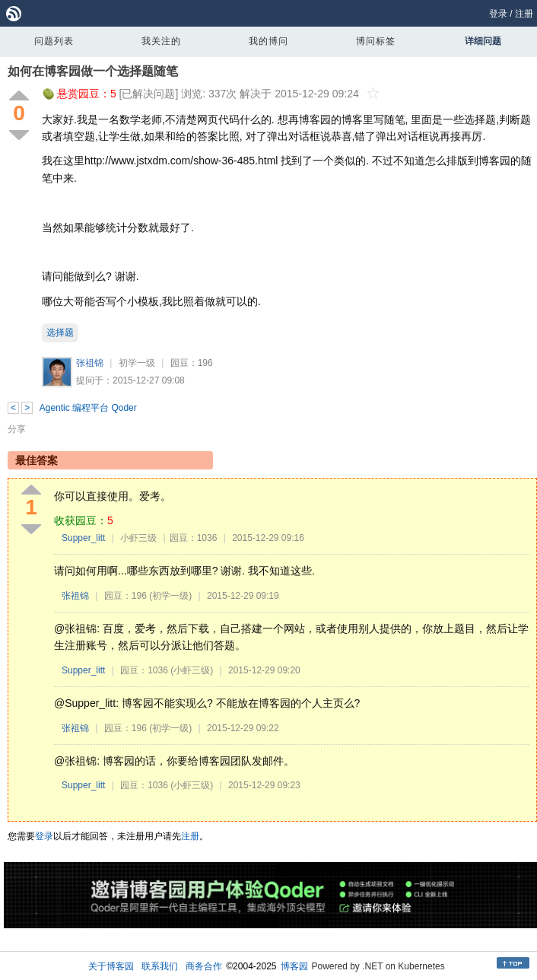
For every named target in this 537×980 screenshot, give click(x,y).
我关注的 (161, 41)
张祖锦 (90, 363)
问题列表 (54, 41)
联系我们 (160, 966)
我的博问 (268, 41)
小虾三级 (138, 538)
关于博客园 (111, 966)
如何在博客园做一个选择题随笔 (93, 71)
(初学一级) (170, 596)
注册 (524, 14)
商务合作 (204, 966)
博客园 (294, 966)
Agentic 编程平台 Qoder (88, 408)
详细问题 (483, 41)
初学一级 (137, 363)
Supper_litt (83, 538)
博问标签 (376, 41)
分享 (17, 429)
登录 (498, 14)
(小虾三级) (192, 670)
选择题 (60, 332)
